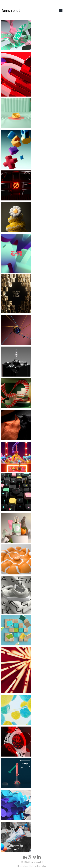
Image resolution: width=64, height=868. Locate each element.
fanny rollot (11, 11)
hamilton (42, 866)
